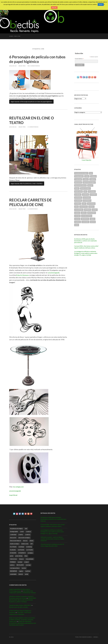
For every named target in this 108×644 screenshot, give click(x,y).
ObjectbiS (22, 66)
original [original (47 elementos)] (77, 213)
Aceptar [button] (101, 4)
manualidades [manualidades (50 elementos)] (79, 210)
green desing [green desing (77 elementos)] (91, 204)
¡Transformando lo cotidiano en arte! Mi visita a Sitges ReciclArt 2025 (52, 545)
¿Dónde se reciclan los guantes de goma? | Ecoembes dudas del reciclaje (21, 597)
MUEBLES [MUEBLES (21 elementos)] (88, 210)
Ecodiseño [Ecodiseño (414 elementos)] (93, 194)
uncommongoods (16, 491)
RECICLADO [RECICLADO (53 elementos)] (92, 213)
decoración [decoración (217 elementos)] (78, 182)
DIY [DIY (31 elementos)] (85, 191)
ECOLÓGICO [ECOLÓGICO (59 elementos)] (87, 201)
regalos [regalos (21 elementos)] (92, 219)
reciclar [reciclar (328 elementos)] (77, 219)
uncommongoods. (54, 273)
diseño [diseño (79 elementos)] (77, 188)
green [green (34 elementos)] (84, 204)
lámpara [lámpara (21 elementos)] (91, 207)
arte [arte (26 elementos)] (91, 173)
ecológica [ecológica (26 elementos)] (78, 204)
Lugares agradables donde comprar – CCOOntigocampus (20, 590)
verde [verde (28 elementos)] (77, 225)
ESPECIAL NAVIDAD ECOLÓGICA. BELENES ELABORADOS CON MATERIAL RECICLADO (23, 623)
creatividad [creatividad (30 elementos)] (78, 179)
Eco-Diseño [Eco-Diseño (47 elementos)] (92, 191)
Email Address (79, 59)
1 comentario (33, 209)
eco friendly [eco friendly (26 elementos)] (87, 198)
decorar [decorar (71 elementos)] (90, 185)
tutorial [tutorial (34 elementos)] (93, 222)
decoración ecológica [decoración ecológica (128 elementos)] (89, 182)
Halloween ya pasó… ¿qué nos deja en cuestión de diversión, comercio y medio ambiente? (52, 539)
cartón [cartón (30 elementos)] (87, 176)
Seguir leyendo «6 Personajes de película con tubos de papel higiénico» (31, 102)
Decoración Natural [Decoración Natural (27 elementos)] (80, 185)
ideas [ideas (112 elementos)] (76, 207)
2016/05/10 (13, 66)
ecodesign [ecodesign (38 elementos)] (78, 194)
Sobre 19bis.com (15, 36)
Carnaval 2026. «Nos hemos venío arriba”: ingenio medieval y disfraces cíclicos (86, 247)
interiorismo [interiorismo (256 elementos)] (84, 207)
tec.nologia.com (19, 487)
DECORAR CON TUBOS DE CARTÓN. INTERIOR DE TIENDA (22, 592)
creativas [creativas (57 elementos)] (93, 176)
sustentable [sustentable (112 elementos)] (85, 222)
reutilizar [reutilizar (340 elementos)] (78, 222)
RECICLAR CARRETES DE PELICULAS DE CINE (31, 202)
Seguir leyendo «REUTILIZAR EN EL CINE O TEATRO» (27, 183)
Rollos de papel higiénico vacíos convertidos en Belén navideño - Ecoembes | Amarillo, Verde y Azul (22, 620)
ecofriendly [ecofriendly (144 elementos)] (78, 198)
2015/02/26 (13, 127)
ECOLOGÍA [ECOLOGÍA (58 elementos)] (78, 201)
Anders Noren (87, 637)
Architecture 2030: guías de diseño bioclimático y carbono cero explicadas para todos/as (85, 241)
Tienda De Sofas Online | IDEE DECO (20, 605)
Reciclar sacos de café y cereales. (19, 607)
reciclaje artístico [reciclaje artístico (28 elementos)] (87, 216)
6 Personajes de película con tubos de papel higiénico (33, 59)
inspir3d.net (14, 495)
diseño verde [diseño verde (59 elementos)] (79, 191)
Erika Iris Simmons (23, 275)
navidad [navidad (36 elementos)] (95, 210)
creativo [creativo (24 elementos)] (86, 179)
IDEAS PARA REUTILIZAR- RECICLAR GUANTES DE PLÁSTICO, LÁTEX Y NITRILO (23, 600)
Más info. (54, 8)
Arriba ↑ (96, 637)
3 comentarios (33, 127)
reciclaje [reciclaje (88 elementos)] (77, 216)
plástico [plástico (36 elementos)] (84, 213)
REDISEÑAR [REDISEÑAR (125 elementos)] (85, 219)
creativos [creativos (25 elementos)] (93, 179)
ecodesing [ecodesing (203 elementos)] (85, 194)
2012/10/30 (13, 209)
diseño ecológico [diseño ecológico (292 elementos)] (85, 188)
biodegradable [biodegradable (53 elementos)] (79, 176)
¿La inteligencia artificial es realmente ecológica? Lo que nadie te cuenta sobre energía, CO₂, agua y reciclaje (86, 253)
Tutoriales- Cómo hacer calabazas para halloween (20, 613)
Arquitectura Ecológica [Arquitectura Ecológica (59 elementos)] (81, 173)
